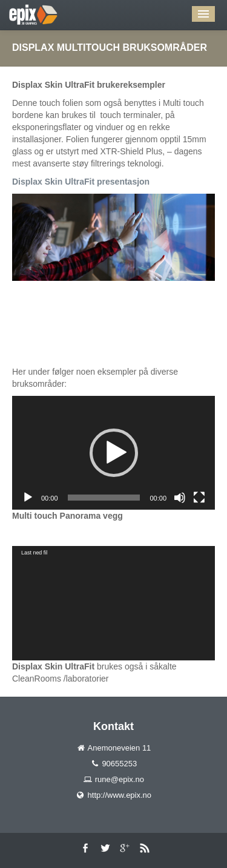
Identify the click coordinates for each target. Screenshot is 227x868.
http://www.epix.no (120, 795)
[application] (113, 453)
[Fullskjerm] (199, 498)
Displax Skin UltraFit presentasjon (81, 182)
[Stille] (180, 498)
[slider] (104, 498)
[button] (114, 453)
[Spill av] (28, 498)
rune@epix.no (120, 779)
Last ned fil (34, 553)
